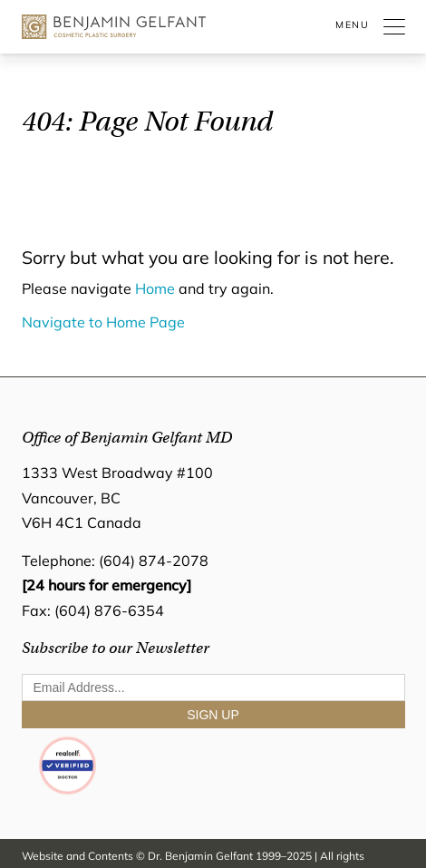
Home (155, 290)
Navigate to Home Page (103, 324)
